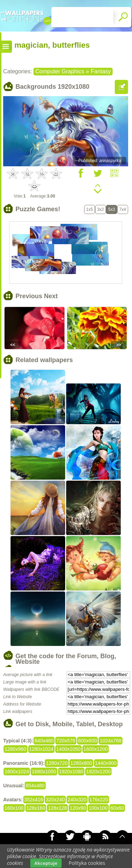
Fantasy (101, 71)
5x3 (111, 209)
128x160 (36, 808)
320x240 (55, 800)
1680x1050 (44, 772)
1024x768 (111, 741)
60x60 (117, 808)
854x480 (35, 786)
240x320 (77, 800)
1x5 (90, 209)
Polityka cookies (87, 863)
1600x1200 (96, 749)
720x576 (66, 741)
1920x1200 (98, 772)
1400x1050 (68, 749)
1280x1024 (41, 749)
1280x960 (15, 749)
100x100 (98, 808)
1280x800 (81, 763)
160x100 (14, 808)
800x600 (88, 741)
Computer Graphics (60, 71)
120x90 (78, 808)
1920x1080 (71, 772)
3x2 (100, 209)
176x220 (99, 800)
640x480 (44, 741)
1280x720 (57, 763)
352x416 (34, 800)
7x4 (123, 209)
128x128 (57, 808)
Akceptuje (46, 863)
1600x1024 (17, 772)
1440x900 (106, 763)
